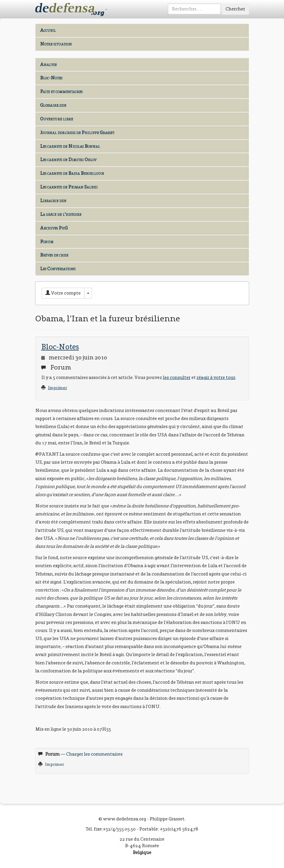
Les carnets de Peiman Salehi (69, 187)
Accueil (48, 30)
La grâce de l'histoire (61, 214)
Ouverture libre (57, 119)
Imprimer (58, 388)
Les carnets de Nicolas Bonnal (70, 146)
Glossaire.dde (53, 105)
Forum (47, 242)
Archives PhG (54, 228)
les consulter (177, 377)
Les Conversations (58, 269)
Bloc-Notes (51, 78)
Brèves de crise (54, 255)
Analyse (48, 64)
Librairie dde (53, 201)
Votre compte (63, 293)
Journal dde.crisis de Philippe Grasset (77, 132)
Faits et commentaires (61, 91)
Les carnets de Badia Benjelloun (72, 173)
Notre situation (56, 44)
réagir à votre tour (216, 377)
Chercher (235, 9)
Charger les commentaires (94, 754)
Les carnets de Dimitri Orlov (68, 159)
